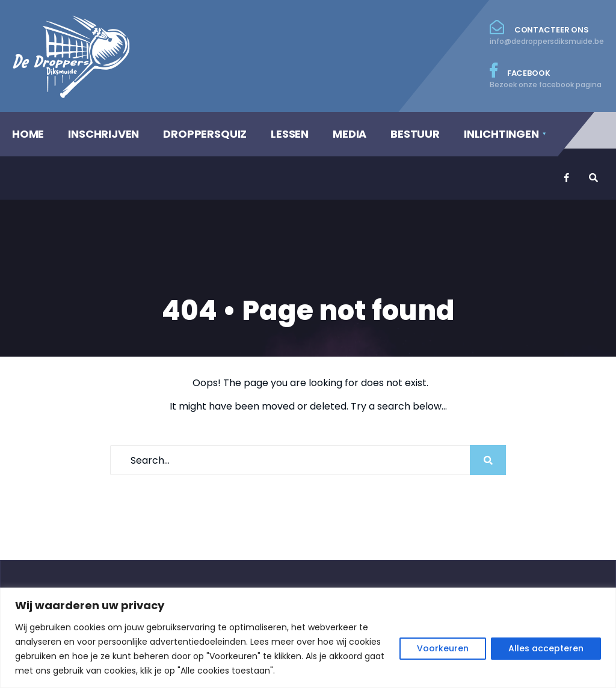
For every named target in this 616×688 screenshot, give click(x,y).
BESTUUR (415, 134)
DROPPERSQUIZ (205, 134)
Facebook (547, 76)
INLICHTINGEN (501, 134)
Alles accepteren (546, 648)
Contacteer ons (547, 33)
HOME (28, 134)
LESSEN (290, 134)
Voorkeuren (443, 648)
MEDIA (350, 134)
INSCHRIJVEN (103, 134)
